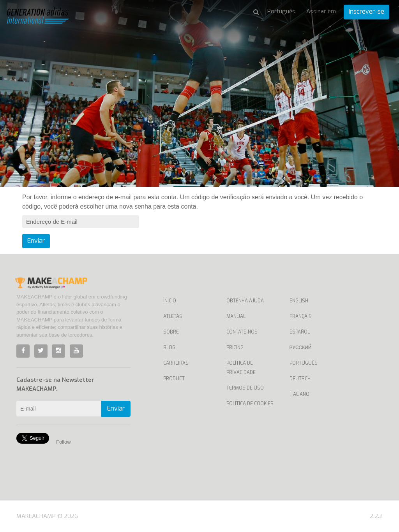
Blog (169, 348)
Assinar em (321, 11)
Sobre (171, 332)
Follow (64, 442)
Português (304, 363)
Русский (301, 348)
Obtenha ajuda (245, 301)
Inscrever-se (366, 11)
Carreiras (176, 363)
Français (301, 316)
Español (300, 332)
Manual (236, 316)
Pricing (235, 348)
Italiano (299, 394)
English (299, 301)
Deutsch (300, 379)
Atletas (173, 316)
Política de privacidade (241, 368)
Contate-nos (242, 332)
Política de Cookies (250, 404)
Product (174, 379)
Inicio (170, 301)
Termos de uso (245, 388)
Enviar (36, 241)
